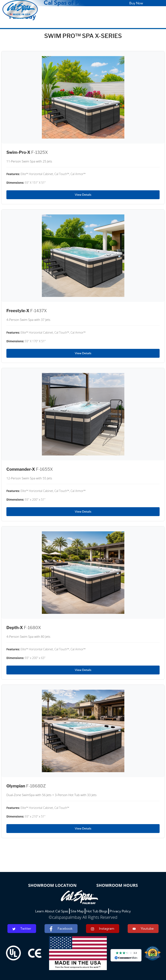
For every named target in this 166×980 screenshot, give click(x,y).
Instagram (103, 929)
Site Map (77, 911)
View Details (83, 195)
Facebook (61, 929)
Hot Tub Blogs (97, 911)
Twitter (22, 928)
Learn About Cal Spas (52, 911)
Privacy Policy (120, 911)
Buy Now (136, 3)
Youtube (143, 928)
